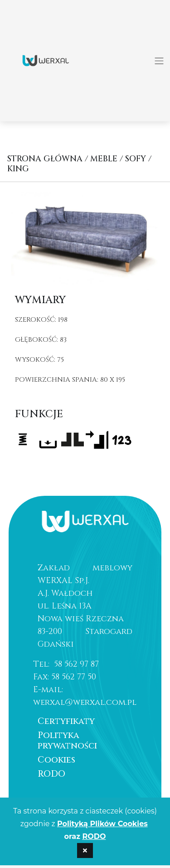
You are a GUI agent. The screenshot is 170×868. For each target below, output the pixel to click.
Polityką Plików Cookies (102, 824)
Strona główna (45, 159)
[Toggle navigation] (159, 61)
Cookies (56, 760)
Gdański (56, 644)
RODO (51, 774)
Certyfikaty (66, 721)
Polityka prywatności (67, 741)
